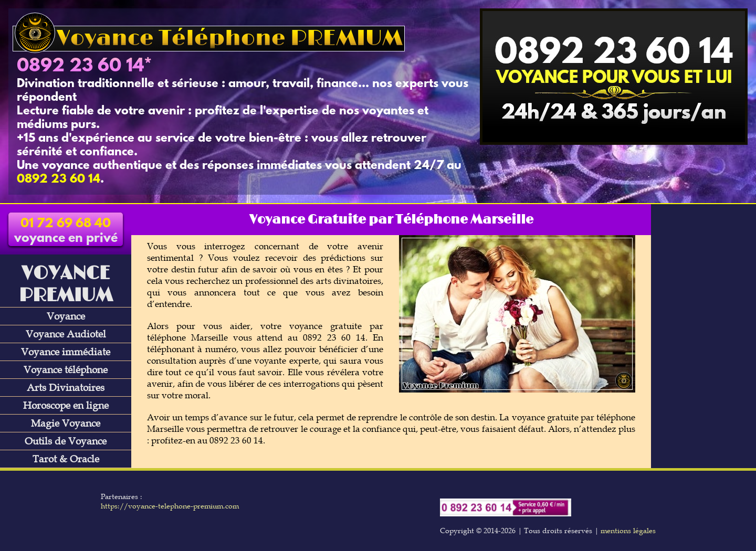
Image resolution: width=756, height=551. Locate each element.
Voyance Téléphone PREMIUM (209, 39)
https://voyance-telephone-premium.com (170, 506)
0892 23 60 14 (80, 67)
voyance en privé (66, 231)
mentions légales (628, 531)
